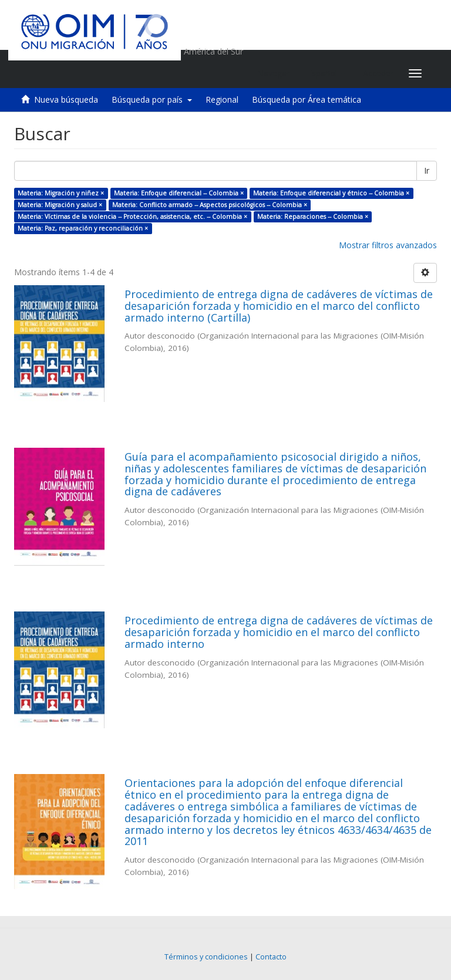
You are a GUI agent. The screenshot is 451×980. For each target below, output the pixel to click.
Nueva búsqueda (66, 99)
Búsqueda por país (152, 99)
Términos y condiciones (206, 957)
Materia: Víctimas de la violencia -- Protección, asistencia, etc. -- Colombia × (132, 217)
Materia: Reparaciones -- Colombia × (313, 217)
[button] (326, 73)
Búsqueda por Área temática (307, 99)
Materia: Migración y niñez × (61, 193)
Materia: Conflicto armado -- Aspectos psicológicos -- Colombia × (210, 205)
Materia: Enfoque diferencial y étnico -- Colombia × (331, 193)
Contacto (271, 957)
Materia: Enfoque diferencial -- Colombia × (179, 193)
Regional (222, 99)
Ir (427, 170)
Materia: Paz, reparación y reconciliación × (83, 228)
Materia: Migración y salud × (60, 205)
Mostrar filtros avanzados (388, 245)
